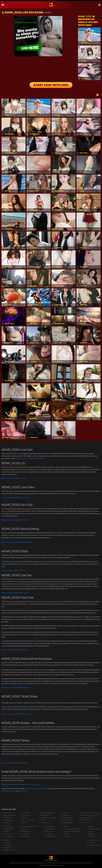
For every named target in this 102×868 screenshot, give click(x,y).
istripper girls (8, 847)
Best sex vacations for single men (90, 813)
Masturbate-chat (9, 813)
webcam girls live (51, 829)
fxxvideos (7, 840)
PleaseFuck (7, 834)
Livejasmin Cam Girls (86, 818)
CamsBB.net (92, 836)
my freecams (25, 831)
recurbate (37, 788)
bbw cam (25, 818)
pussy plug (49, 834)
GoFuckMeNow (45, 823)
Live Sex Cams (84, 823)
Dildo (14, 570)
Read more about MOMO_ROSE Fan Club (15, 520)
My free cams (23, 791)
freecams (7, 831)
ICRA (56, 860)
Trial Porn (67, 834)
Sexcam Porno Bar (95, 845)
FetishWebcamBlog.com (48, 813)
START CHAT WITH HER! (51, 85)
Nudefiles (91, 834)
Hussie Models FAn (68, 820)
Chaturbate (5, 791)
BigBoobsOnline (45, 815)
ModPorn (92, 843)
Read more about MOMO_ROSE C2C (14, 478)
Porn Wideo (7, 845)
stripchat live (26, 813)
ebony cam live (50, 831)
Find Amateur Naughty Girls (72, 829)
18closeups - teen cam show (89, 815)
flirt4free (25, 823)
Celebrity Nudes (9, 829)
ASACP (51, 860)
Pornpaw (24, 829)
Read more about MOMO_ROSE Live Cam (31, 458)
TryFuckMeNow (8, 836)
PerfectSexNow (8, 820)
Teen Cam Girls (27, 815)
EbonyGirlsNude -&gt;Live (48, 818)
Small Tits (65, 813)
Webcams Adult (67, 818)
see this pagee (50, 826)
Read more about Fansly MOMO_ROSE (14, 763)
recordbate (44, 788)
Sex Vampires (66, 815)
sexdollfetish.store (68, 823)
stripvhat (66, 826)
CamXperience (8, 826)
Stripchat (13, 791)
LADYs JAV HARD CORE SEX (30, 826)
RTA (46, 860)
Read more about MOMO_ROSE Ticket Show (16, 714)
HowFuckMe (25, 834)
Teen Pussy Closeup (94, 829)
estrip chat (67, 836)
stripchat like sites (9, 850)
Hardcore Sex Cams (10, 815)
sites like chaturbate (28, 820)
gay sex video (8, 818)
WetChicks (7, 843)
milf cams (7, 823)
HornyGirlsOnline (51, 836)
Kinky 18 (43, 820)
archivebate (29, 788)
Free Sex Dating (85, 820)
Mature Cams (93, 840)
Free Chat (15, 650)
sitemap (90, 831)
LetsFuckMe (25, 836)
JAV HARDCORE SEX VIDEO (72, 831)
